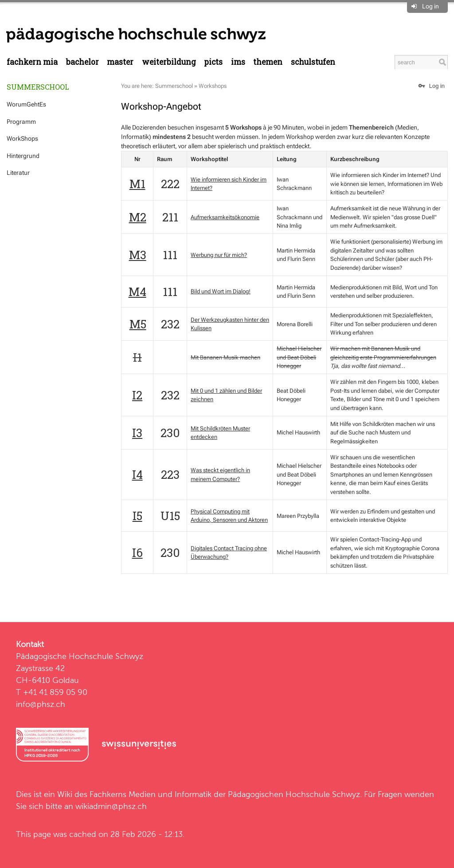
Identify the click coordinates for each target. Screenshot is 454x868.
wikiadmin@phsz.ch (111, 806)
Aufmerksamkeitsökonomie (225, 217)
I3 (137, 433)
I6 (137, 552)
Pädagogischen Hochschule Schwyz (294, 794)
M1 (137, 184)
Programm (21, 122)
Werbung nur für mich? (219, 255)
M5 (138, 324)
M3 (138, 255)
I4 (137, 474)
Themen (268, 62)
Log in (431, 6)
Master (120, 62)
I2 (137, 395)
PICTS (213, 62)
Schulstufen (313, 62)
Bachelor (82, 62)
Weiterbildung (169, 62)
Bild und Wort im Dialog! (221, 291)
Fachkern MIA (32, 62)
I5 (137, 516)
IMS (238, 62)
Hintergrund (23, 156)
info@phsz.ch (41, 704)
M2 (138, 217)
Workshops (213, 86)
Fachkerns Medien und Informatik (151, 794)
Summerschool (38, 87)
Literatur (18, 173)
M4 (137, 292)
